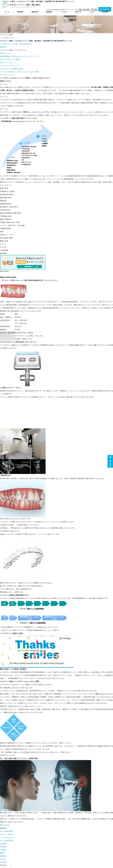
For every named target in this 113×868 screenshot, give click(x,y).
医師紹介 (21, 12)
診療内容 (35, 12)
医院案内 (49, 12)
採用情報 (105, 12)
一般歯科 (3, 850)
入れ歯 (2, 859)
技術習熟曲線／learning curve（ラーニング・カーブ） (20, 56)
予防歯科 (3, 847)
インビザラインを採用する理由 (11, 69)
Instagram (5, 825)
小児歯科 (3, 844)
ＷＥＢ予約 (110, 461)
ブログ (92, 12)
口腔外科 (3, 862)
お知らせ (78, 12)
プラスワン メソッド (8, 75)
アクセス (64, 12)
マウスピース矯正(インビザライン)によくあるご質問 (20, 72)
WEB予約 (105, 9)
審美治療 (3, 856)
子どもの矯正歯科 (7, 841)
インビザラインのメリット (10, 66)
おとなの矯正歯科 (7, 831)
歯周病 (2, 853)
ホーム (7, 12)
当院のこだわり (6, 53)
